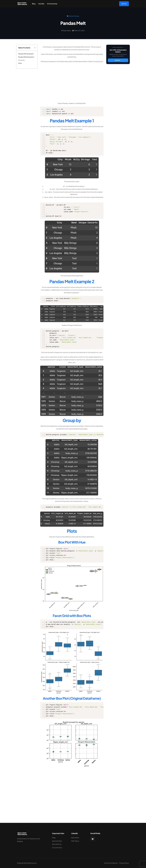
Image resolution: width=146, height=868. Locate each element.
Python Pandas (74, 16)
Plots (20, 63)
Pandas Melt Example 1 (26, 54)
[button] (35, 48)
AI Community (52, 4)
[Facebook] (98, 839)
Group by (21, 60)
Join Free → (118, 60)
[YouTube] (93, 839)
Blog (34, 4)
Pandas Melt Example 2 (26, 57)
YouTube (41, 4)
